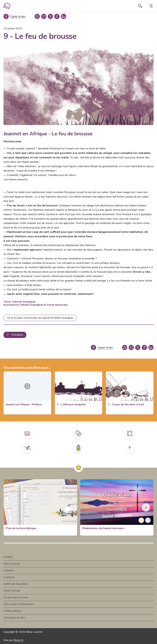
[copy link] (44, 16)
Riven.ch (18, 640)
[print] (37, 16)
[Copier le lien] (14, 16)
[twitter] (50, 16)
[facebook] (57, 16)
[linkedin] (64, 16)
